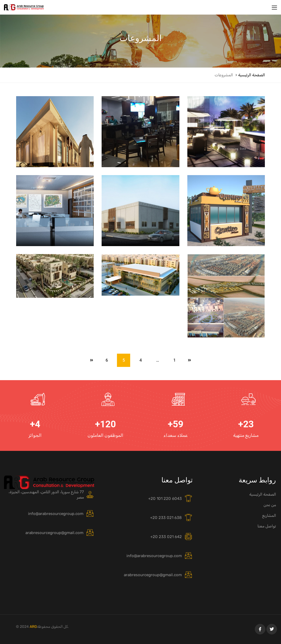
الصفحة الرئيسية (251, 75)
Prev (189, 360)
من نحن (270, 505)
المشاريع (269, 516)
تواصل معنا (267, 526)
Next (92, 360)
